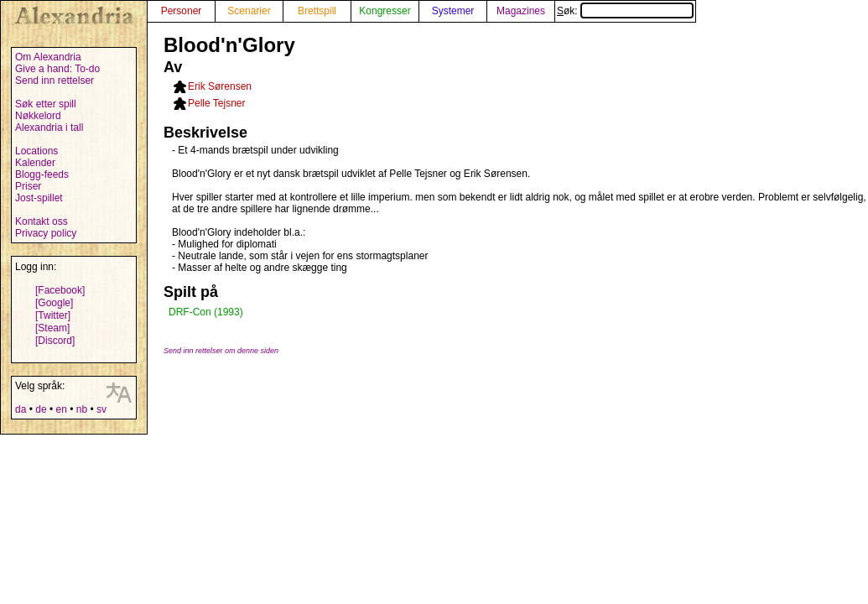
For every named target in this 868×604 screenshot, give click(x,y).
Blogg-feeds (42, 174)
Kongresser (385, 11)
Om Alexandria (48, 57)
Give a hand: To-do (57, 69)
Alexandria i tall (49, 128)
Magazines (521, 11)
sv (101, 409)
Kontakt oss (42, 221)
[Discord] (55, 341)
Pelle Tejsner (216, 103)
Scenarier (249, 11)
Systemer (453, 11)
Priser (28, 186)
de (41, 409)
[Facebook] (60, 290)
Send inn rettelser (55, 81)
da (21, 409)
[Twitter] (53, 315)
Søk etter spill (46, 104)
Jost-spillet (39, 198)
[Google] (54, 303)
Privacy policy (46, 233)
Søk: (625, 11)
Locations (36, 151)
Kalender (35, 163)
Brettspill (317, 11)
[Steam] (52, 328)
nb (82, 409)
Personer (182, 11)
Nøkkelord (38, 116)
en (61, 409)
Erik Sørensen (220, 86)
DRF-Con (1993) (206, 312)
